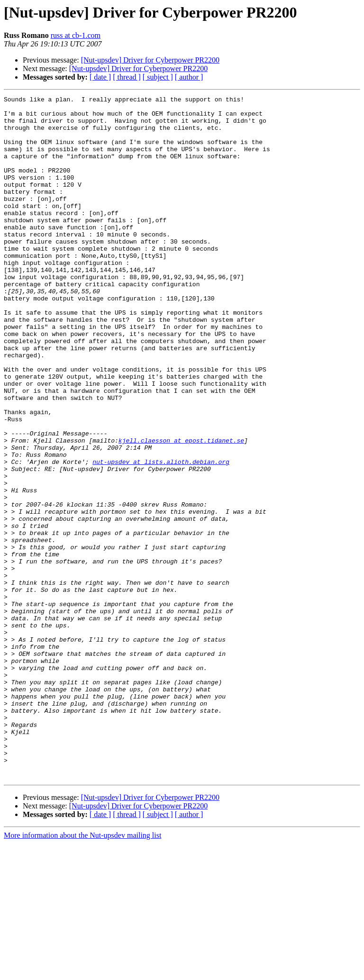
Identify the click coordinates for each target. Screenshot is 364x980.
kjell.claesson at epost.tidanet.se (181, 510)
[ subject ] (158, 77)
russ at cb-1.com (76, 35)
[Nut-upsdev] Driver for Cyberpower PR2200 (150, 60)
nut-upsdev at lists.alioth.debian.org (161, 535)
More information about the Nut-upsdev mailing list (82, 972)
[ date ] (100, 77)
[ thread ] (127, 77)
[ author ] (189, 77)
